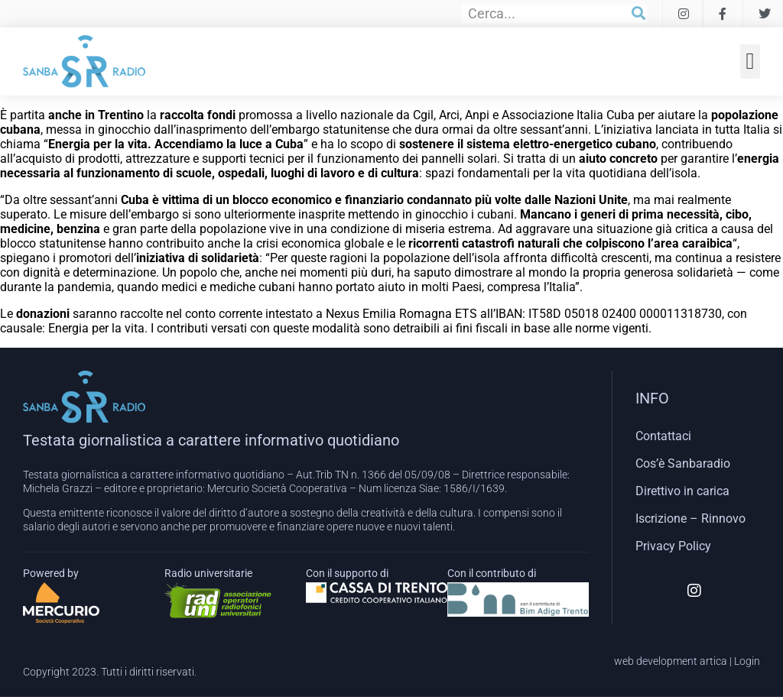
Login (747, 661)
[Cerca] (638, 14)
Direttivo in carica (682, 491)
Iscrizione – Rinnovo (690, 519)
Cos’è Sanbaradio (683, 463)
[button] (750, 62)
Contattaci (663, 436)
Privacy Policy (673, 546)
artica (713, 661)
